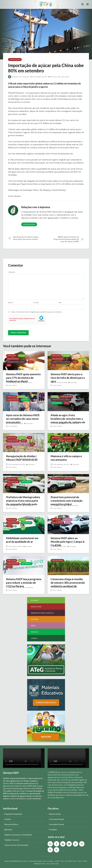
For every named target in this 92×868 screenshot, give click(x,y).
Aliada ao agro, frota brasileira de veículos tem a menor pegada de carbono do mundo (68, 421)
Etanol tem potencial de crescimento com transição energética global (67, 501)
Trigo (9, 447)
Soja (9, 365)
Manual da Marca (11, 824)
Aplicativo (8, 830)
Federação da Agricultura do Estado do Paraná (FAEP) (21, 785)
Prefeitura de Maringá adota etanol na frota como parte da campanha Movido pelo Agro (23, 503)
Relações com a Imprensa (19, 77)
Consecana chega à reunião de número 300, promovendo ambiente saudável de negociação (68, 585)
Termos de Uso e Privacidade (16, 845)
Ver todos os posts (29, 224)
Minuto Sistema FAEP (14, 444)
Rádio (26, 444)
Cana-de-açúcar (15, 60)
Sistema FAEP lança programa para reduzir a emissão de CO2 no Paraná (23, 583)
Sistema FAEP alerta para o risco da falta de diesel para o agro (68, 378)
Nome (11, 303)
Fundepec (53, 830)
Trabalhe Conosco (12, 840)
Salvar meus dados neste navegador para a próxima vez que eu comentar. (37, 312)
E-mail (36, 303)
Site (60, 303)
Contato (8, 819)
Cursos (54, 441)
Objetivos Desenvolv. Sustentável (18, 835)
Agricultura (12, 356)
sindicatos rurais (18, 791)
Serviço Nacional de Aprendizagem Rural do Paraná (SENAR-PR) (23, 788)
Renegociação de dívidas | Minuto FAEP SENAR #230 (23, 458)
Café (29, 438)
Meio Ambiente (57, 403)
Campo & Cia (67, 520)
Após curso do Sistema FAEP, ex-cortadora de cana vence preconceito (23, 419)
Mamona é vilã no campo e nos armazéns (67, 458)
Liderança (25, 400)
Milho (31, 362)
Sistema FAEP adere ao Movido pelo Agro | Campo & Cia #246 (67, 542)
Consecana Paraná (56, 819)
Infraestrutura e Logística (16, 362)
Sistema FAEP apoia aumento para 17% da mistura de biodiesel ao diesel (20, 380)
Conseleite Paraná (56, 824)
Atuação (22, 356)
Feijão (62, 441)
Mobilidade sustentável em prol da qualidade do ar (23, 540)
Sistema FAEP (8, 783)
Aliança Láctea (55, 814)
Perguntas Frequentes (13, 814)
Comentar (54, 77)
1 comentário (74, 505)
